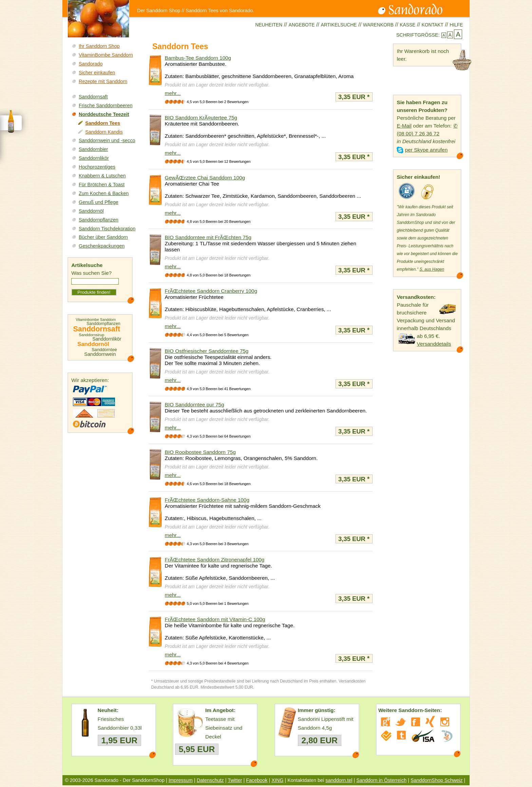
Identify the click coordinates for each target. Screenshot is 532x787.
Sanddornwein (100, 354)
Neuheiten (269, 25)
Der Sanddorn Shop (159, 11)
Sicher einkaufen (97, 73)
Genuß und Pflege (99, 202)
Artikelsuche (339, 25)
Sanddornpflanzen (99, 220)
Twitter (235, 780)
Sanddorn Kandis (104, 132)
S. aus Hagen (432, 269)
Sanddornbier (93, 149)
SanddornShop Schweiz (437, 780)
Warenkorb (378, 25)
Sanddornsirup (91, 335)
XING (277, 780)
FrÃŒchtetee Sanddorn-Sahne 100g (207, 500)
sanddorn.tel (339, 780)
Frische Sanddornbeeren (106, 105)
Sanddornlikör (94, 158)
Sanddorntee (104, 350)
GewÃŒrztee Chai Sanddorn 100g (205, 178)
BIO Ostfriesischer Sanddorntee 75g (207, 351)
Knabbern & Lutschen (102, 176)
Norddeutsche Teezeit (104, 114)
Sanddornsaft (93, 97)
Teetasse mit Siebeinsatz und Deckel (224, 728)
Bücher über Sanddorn (103, 237)
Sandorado (91, 64)
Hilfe (456, 25)
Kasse (407, 25)
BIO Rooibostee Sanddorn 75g (200, 452)
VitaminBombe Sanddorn (106, 55)
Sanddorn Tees (103, 123)
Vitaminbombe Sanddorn (96, 320)
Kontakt (433, 25)
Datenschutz (210, 780)
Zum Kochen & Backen (104, 193)
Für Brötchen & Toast (102, 185)
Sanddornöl (91, 211)
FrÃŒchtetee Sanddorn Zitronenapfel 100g (215, 560)
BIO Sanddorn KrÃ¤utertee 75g (201, 118)
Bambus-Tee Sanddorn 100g (198, 58)
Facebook (257, 780)
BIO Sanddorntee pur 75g (195, 405)
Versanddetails (434, 344)
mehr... (173, 93)
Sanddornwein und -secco (107, 140)
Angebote (301, 25)
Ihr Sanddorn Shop (99, 46)
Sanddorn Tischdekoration (107, 229)
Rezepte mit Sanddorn (103, 81)
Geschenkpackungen (102, 246)
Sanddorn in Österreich (381, 780)
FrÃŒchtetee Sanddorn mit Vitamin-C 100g (215, 619)
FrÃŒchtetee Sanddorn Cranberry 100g (211, 291)
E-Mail (404, 126)
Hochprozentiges (97, 167)
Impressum (181, 780)
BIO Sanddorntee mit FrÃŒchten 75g (208, 237)
